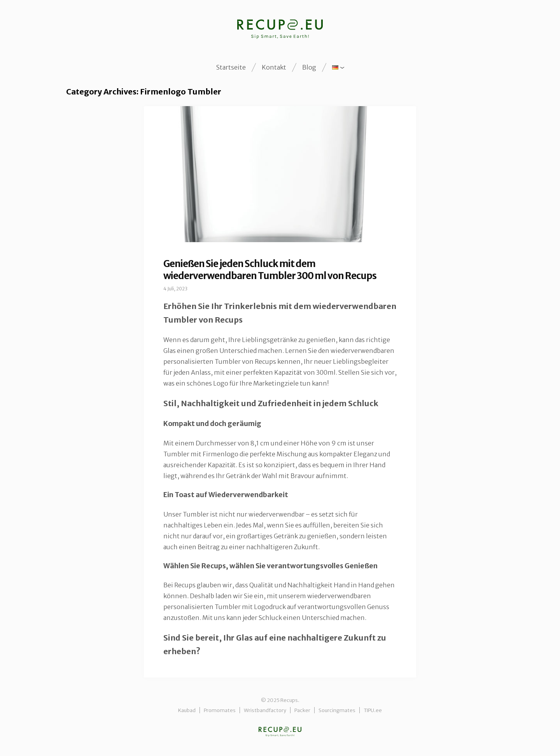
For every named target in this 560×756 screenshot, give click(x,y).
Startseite (231, 67)
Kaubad (187, 710)
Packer (302, 710)
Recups (280, 732)
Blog (309, 67)
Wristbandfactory (265, 710)
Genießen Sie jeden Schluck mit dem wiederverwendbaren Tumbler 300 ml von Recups (270, 270)
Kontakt (274, 67)
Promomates (220, 710)
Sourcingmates (337, 710)
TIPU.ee (373, 710)
